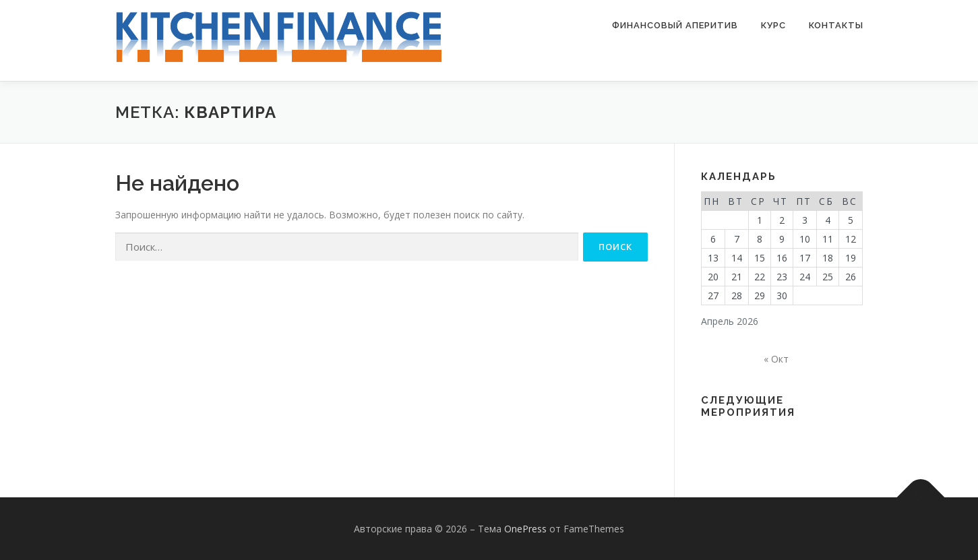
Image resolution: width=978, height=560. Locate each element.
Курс (773, 25)
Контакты (836, 25)
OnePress (525, 529)
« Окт (776, 359)
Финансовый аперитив (675, 25)
